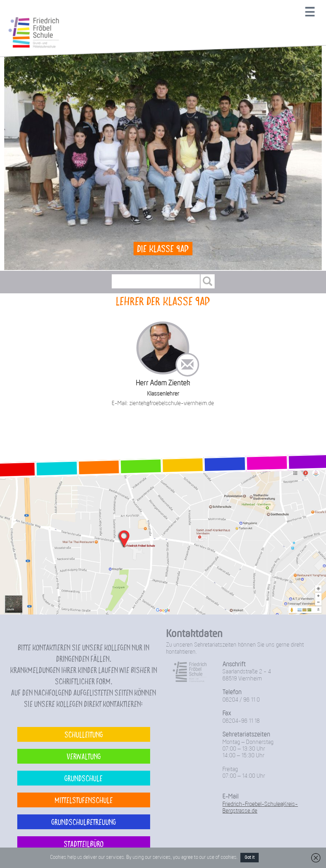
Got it (250, 858)
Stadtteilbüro (84, 843)
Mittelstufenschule (84, 800)
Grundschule (84, 778)
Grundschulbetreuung (84, 822)
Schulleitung (84, 734)
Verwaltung (84, 756)
